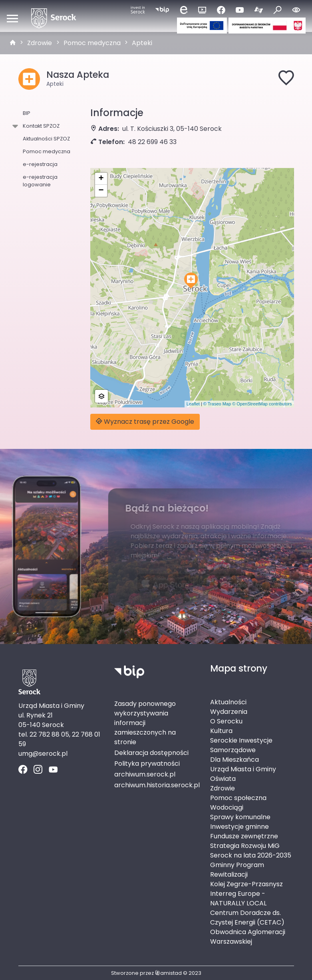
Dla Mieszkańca (234, 760)
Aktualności (228, 702)
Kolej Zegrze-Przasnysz (246, 884)
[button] (191, 281)
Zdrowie (40, 43)
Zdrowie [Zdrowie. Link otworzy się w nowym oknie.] (223, 788)
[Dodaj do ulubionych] (286, 79)
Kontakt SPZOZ (40, 126)
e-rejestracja (40, 164)
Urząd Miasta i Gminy (243, 769)
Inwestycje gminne (239, 827)
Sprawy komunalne (240, 817)
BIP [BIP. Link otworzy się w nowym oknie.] (27, 113)
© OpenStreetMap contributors (262, 404)
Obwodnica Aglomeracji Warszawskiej (248, 937)
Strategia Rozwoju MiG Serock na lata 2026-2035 (251, 851)
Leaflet (193, 404)
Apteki (142, 43)
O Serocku (226, 721)
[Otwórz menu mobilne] (12, 18)
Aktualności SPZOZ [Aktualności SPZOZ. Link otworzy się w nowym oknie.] (46, 139)
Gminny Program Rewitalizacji (237, 870)
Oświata (223, 779)
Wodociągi (227, 807)
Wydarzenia (229, 712)
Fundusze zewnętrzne (244, 836)
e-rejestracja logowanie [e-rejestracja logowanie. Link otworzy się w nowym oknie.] (40, 181)
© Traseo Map (217, 404)
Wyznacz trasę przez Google (145, 422)
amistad (168, 973)
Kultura (221, 731)
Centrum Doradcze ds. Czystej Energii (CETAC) (247, 918)
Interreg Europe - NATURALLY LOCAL (238, 898)
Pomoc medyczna (92, 43)
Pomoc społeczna (238, 798)
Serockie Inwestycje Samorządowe (241, 745)
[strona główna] (13, 43)
